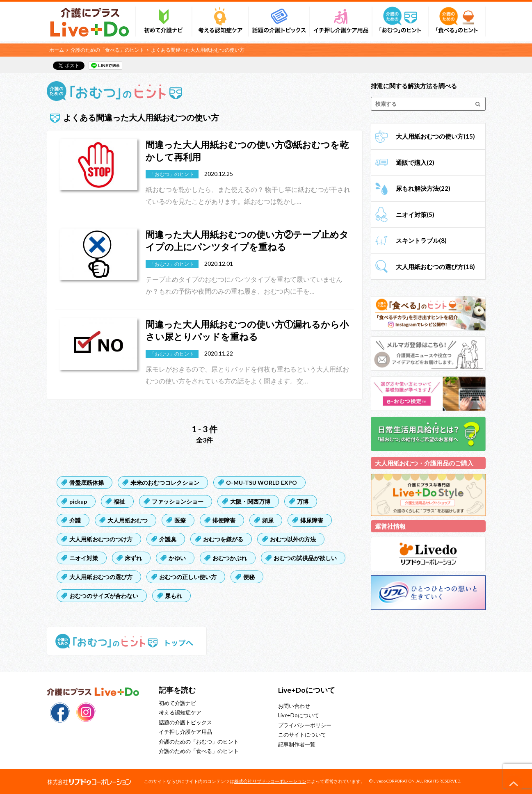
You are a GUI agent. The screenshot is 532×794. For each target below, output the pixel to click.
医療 (180, 520)
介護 (75, 520)
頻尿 (268, 520)
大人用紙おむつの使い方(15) (435, 136)
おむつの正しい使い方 (188, 577)
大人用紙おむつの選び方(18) (435, 267)
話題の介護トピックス (185, 722)
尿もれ (174, 596)
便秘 (249, 577)
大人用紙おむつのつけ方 (101, 539)
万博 (303, 501)
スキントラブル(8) (421, 240)
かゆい (177, 558)
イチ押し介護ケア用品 (185, 732)
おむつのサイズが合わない (104, 596)
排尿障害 (312, 520)
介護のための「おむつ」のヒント (199, 742)
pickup (78, 501)
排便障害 (224, 520)
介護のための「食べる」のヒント (107, 50)
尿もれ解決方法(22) (423, 188)
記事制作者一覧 (297, 744)
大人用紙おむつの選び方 (101, 577)
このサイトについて (302, 735)
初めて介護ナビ (177, 703)
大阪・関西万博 (250, 501)
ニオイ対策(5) (415, 214)
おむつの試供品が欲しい (305, 558)
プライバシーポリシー (305, 725)
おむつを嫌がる (223, 539)
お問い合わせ (294, 706)
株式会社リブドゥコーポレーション (270, 781)
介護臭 (168, 539)
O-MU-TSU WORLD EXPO (261, 483)
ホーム (57, 50)
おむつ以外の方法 (293, 539)
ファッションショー (178, 501)
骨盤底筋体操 (87, 483)
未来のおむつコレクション (165, 483)
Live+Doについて (299, 715)
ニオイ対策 (84, 558)
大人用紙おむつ (128, 520)
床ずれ (133, 558)
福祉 (119, 501)
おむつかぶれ (230, 558)
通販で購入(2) (415, 162)
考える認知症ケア (180, 712)
